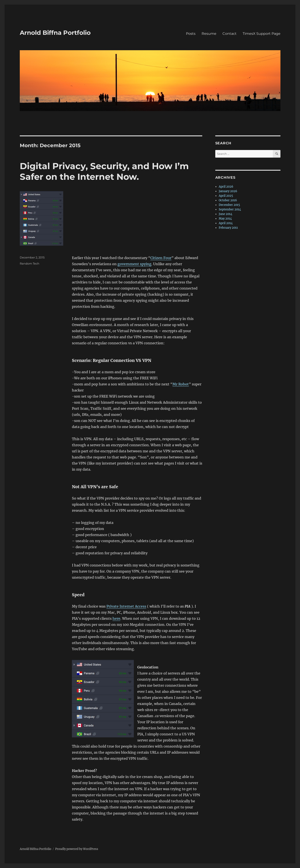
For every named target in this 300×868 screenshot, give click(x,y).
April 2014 (226, 223)
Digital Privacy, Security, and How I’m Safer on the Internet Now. (104, 171)
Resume (209, 34)
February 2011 (228, 228)
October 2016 (228, 200)
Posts (191, 34)
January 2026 (228, 191)
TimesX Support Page (262, 34)
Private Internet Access (126, 606)
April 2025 (226, 196)
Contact (230, 34)
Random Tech (30, 263)
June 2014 (225, 214)
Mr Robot (181, 384)
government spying (134, 264)
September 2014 (230, 209)
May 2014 (225, 219)
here (116, 618)
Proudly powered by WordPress (77, 849)
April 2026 (226, 187)
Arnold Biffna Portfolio (55, 33)
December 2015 (229, 205)
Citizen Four (161, 258)
